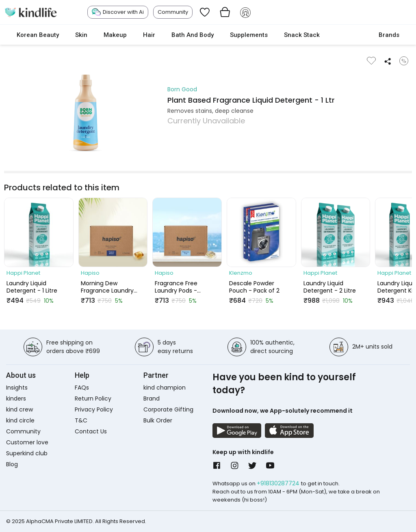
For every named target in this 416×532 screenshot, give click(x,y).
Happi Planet (23, 273)
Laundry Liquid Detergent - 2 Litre (330, 287)
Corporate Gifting (168, 409)
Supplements (249, 35)
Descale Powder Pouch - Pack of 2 (254, 287)
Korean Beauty (38, 35)
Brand (152, 398)
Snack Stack (302, 35)
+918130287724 (279, 483)
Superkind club (27, 453)
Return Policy (93, 398)
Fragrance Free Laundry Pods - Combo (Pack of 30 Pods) (183, 287)
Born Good (182, 89)
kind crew (19, 409)
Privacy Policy (94, 409)
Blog (12, 464)
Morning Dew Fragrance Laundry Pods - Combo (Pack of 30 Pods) (110, 287)
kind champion (165, 388)
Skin (81, 35)
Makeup (115, 35)
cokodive (349, 35)
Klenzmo (241, 273)
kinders (16, 398)
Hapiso (90, 273)
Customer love (27, 442)
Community (173, 12)
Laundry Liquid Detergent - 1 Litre (32, 287)
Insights (17, 388)
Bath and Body (193, 35)
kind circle (20, 420)
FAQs (82, 388)
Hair (149, 35)
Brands (389, 35)
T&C (81, 420)
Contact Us (91, 431)
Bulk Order (158, 420)
